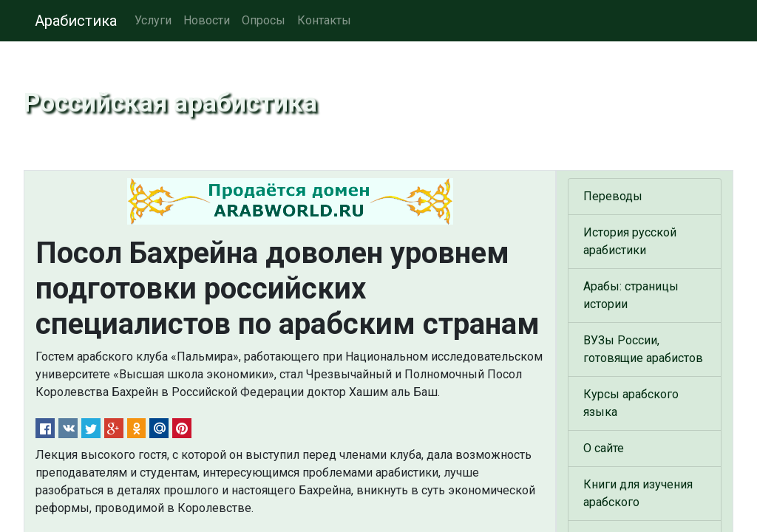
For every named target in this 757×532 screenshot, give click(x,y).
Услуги (153, 20)
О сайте (604, 448)
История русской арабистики (630, 241)
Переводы (613, 196)
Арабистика (76, 21)
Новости (207, 20)
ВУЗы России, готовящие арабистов (643, 349)
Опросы (264, 20)
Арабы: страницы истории (631, 295)
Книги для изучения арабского (638, 493)
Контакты (324, 20)
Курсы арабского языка (631, 403)
